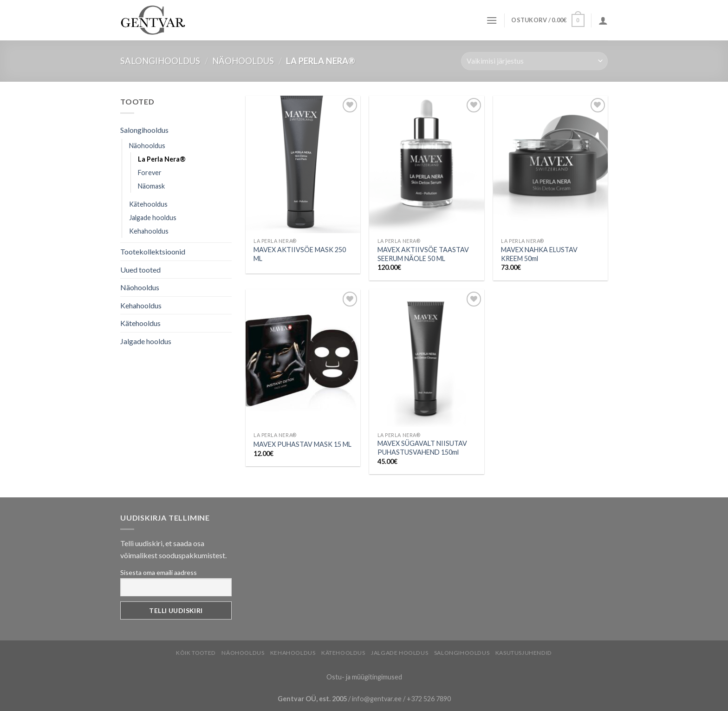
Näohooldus (243, 61)
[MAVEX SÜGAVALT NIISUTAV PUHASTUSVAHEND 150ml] (426, 358)
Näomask (151, 186)
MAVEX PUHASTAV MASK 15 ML (302, 444)
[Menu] (492, 20)
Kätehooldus (148, 204)
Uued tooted (140, 270)
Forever (150, 173)
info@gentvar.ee (377, 699)
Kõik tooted (196, 653)
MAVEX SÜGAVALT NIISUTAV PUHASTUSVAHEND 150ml (422, 448)
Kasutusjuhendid (524, 653)
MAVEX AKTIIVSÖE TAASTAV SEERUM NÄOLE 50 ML (423, 254)
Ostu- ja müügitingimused (364, 677)
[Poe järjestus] (534, 61)
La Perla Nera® (162, 159)
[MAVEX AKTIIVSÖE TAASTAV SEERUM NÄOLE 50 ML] (426, 164)
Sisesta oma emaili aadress (159, 572)
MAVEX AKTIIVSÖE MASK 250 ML (300, 254)
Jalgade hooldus (153, 218)
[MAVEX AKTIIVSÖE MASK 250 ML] (303, 164)
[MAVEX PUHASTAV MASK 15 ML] (303, 358)
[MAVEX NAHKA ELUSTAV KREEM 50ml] (550, 164)
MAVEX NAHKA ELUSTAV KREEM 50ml (539, 254)
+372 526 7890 (429, 699)
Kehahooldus (149, 231)
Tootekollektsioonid (153, 251)
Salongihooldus (160, 61)
